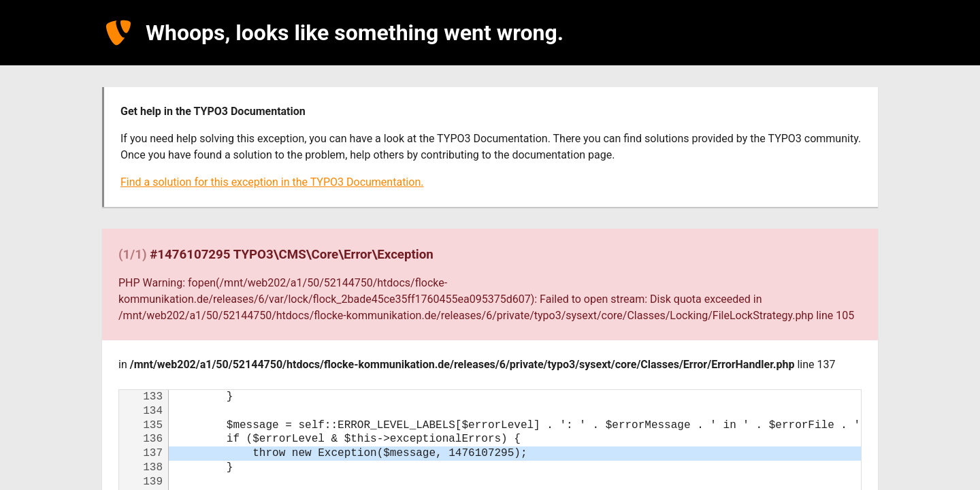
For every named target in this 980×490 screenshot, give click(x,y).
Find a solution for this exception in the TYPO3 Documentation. (272, 182)
